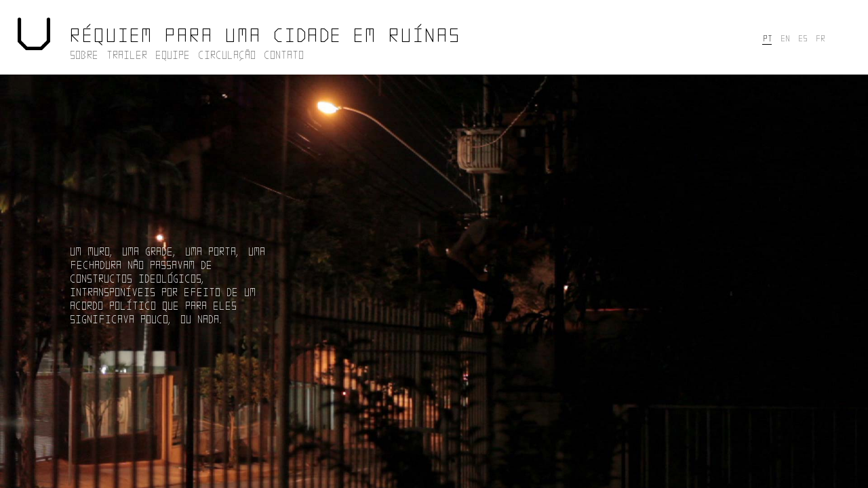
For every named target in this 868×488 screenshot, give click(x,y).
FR (820, 38)
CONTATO (283, 54)
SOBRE (83, 54)
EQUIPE (172, 54)
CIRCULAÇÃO (226, 54)
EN (785, 38)
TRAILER (126, 54)
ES (802, 38)
